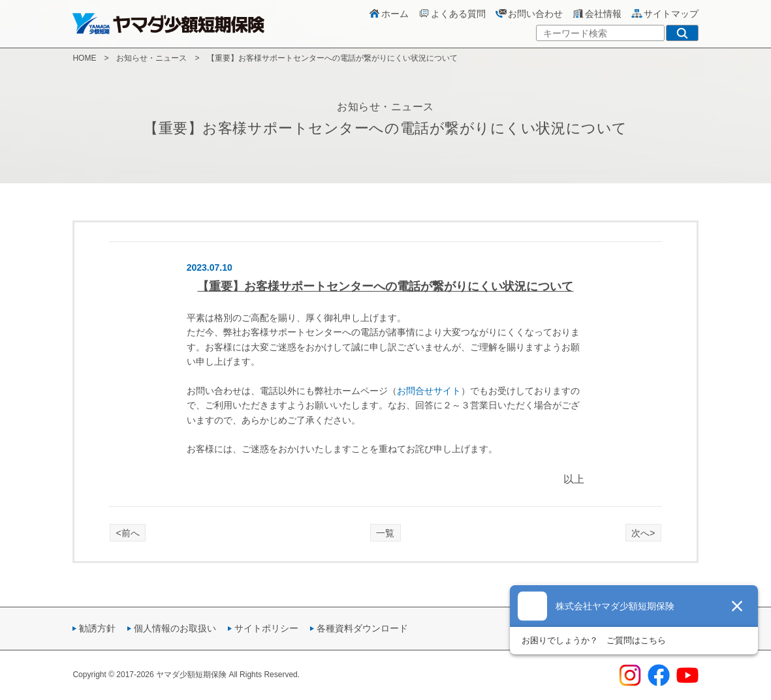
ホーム (388, 14)
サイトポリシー (266, 628)
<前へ (128, 533)
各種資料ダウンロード (362, 628)
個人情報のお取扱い (175, 628)
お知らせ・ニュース (151, 58)
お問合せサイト (429, 391)
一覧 (385, 533)
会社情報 (597, 14)
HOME (84, 58)
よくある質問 (452, 14)
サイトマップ (665, 14)
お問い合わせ (529, 14)
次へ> (643, 533)
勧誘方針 (97, 628)
